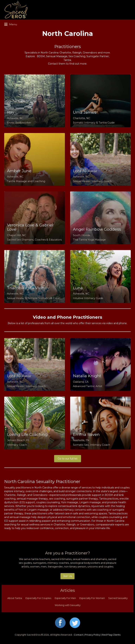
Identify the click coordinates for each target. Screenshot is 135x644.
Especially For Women (92, 598)
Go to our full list (68, 459)
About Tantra (15, 598)
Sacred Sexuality (118, 598)
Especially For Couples (38, 598)
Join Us (67, 576)
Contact (78, 635)
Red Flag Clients (111, 635)
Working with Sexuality (68, 605)
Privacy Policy (93, 635)
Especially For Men (65, 598)
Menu (11, 24)
